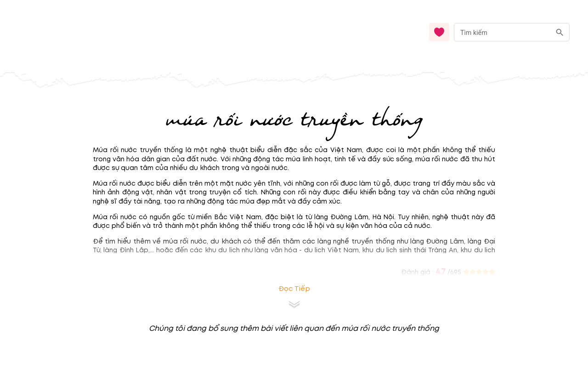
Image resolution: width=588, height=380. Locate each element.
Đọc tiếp (294, 289)
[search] (560, 32)
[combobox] (512, 32)
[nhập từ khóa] (502, 32)
